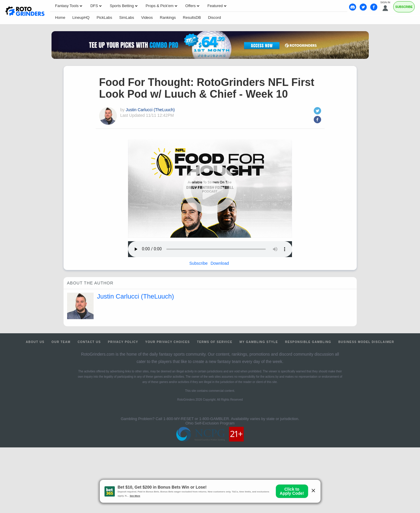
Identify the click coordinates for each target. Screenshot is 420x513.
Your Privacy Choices (168, 342)
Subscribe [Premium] (404, 7)
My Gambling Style (259, 342)
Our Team (61, 342)
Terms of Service (215, 342)
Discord (215, 18)
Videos (147, 18)
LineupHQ (81, 18)
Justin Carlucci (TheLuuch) (150, 110)
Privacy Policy (123, 342)
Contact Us (89, 342)
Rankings (168, 18)
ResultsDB (192, 18)
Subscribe (198, 263)
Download (220, 263)
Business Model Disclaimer (366, 342)
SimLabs (127, 18)
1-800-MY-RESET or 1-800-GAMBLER (196, 419)
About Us (35, 342)
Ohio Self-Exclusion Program (210, 423)
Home (60, 18)
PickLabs (104, 18)
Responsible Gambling (308, 342)
